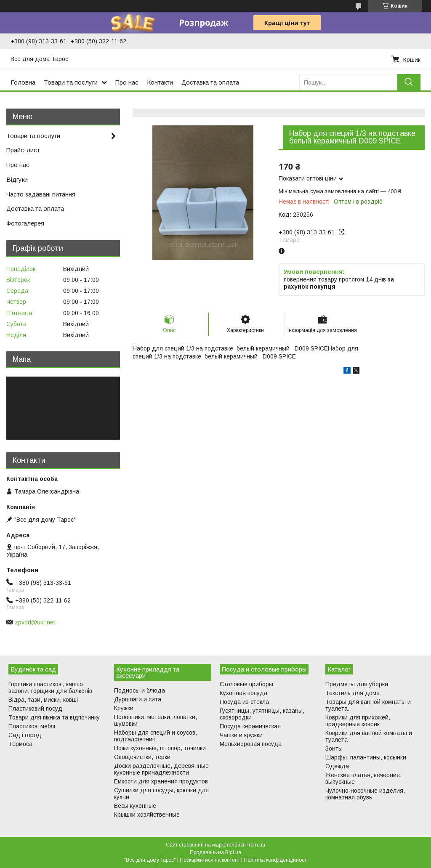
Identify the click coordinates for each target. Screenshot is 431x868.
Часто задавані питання (41, 194)
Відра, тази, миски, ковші (43, 700)
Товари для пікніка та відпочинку (54, 717)
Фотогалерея (25, 223)
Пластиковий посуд (35, 709)
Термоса (20, 744)
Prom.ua (255, 845)
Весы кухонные (135, 806)
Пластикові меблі (32, 726)
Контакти (160, 82)
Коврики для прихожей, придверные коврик (358, 721)
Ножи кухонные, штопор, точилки (160, 748)
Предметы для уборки (357, 684)
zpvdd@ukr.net (35, 622)
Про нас (127, 82)
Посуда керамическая (250, 726)
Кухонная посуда (243, 693)
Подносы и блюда (140, 690)
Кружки (124, 708)
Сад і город (25, 735)
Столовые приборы (246, 684)
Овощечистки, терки (142, 757)
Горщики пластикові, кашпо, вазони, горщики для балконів (50, 687)
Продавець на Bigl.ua (215, 852)
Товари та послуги (71, 82)
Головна (23, 82)
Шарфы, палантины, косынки (366, 757)
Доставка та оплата (210, 82)
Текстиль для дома (353, 693)
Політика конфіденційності (276, 860)
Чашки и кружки (241, 735)
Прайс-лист (23, 150)
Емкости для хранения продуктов (161, 781)
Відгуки (17, 179)
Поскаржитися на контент (210, 860)
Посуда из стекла (244, 702)
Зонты (334, 749)
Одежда (337, 766)
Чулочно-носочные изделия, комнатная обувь (365, 794)
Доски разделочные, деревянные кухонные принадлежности (161, 769)
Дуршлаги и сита (138, 699)
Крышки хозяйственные (147, 815)
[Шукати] (409, 82)
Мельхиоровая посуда (251, 744)
